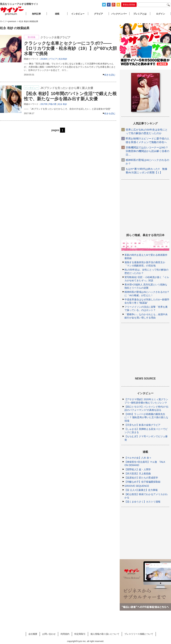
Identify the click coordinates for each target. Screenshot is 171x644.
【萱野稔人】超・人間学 (138, 469)
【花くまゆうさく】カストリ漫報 (142, 502)
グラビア (53, 59)
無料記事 (36, 14)
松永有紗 (63, 59)
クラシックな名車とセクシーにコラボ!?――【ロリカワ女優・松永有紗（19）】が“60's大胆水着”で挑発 (70, 48)
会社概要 (33, 634)
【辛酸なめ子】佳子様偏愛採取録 (142, 482)
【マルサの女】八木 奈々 (138, 458)
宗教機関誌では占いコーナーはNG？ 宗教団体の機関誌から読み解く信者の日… (147, 151)
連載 (57, 14)
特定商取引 (80, 634)
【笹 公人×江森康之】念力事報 (141, 490)
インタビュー (78, 14)
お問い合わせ (49, 634)
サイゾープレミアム (12, 11)
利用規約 (65, 634)
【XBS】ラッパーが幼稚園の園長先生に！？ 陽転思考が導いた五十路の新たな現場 (146, 417)
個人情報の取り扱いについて (105, 634)
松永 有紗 (63, 104)
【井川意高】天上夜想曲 (138, 474)
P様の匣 (53, 104)
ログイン (161, 14)
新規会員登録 (129, 5)
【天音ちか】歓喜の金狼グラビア (142, 425)
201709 (44, 104)
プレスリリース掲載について (139, 634)
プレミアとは (140, 14)
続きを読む (110, 75)
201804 (44, 59)
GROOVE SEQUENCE (137, 486)
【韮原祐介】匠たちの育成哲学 (141, 478)
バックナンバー (119, 14)
